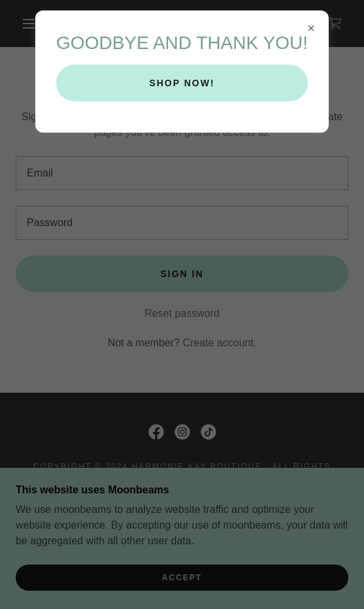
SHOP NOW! (182, 83)
